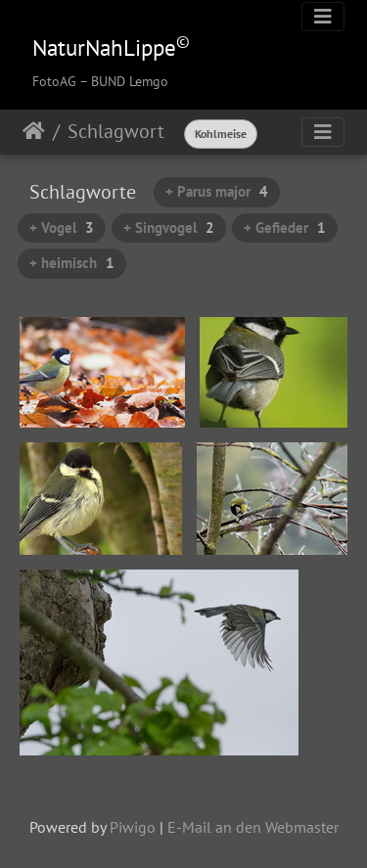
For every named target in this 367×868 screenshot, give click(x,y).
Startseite (34, 131)
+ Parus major (217, 191)
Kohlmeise (221, 134)
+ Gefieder (285, 228)
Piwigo (133, 827)
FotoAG (54, 81)
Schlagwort (116, 131)
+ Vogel (62, 228)
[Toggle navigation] (323, 17)
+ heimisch (72, 263)
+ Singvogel (169, 228)
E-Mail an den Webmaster (253, 827)
